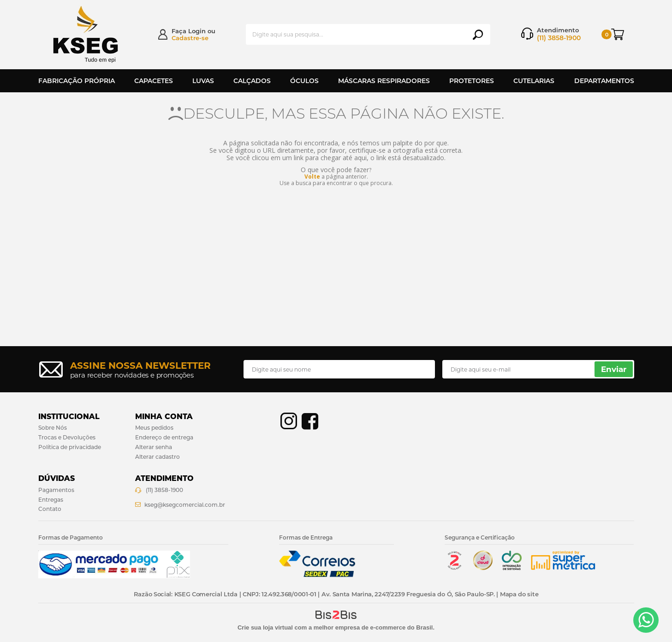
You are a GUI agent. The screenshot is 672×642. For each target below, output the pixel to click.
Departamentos (604, 81)
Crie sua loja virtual (265, 627)
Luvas (203, 81)
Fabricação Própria (77, 81)
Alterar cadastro (158, 457)
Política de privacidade (70, 447)
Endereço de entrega (164, 437)
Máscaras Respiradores (384, 81)
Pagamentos (56, 490)
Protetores (472, 81)
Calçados (252, 81)
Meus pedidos (154, 428)
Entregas (51, 500)
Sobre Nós (53, 428)
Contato (50, 509)
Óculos (304, 81)
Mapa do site (519, 594)
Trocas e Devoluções (67, 437)
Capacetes (154, 81)
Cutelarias (534, 81)
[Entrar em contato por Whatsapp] (646, 620)
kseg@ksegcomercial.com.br (185, 505)
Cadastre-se (190, 38)
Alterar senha (154, 447)
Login (197, 31)
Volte (312, 177)
